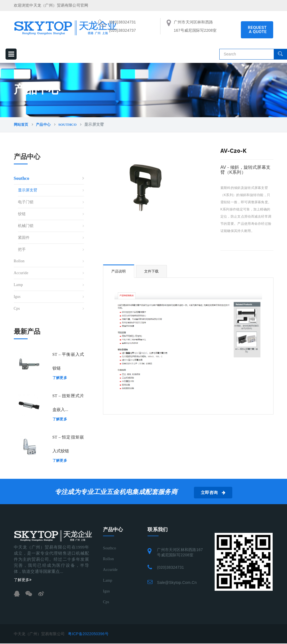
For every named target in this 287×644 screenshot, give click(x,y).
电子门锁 (26, 202)
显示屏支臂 (28, 190)
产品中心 (43, 125)
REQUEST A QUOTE (257, 30)
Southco (67, 125)
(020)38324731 (170, 567)
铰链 (22, 214)
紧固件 (24, 238)
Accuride (21, 273)
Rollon (19, 261)
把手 (22, 249)
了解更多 (60, 378)
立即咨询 (216, 493)
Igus (17, 297)
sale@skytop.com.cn (177, 582)
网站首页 (21, 125)
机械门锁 (26, 226)
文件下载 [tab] (152, 271)
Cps (17, 308)
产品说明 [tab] (119, 271)
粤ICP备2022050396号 (88, 634)
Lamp (18, 285)
